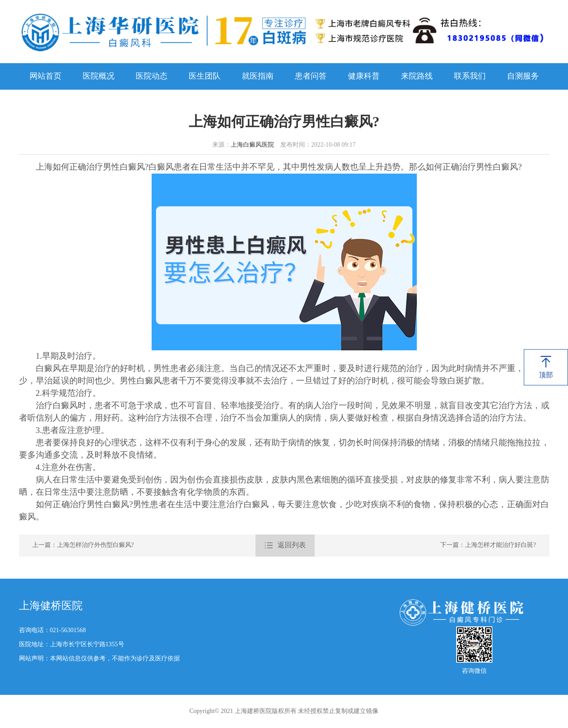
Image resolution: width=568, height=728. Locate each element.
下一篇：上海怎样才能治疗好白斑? (488, 545)
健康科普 (364, 76)
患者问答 (311, 76)
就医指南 (258, 76)
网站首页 (46, 76)
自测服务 (523, 76)
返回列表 (285, 546)
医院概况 (99, 76)
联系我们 (470, 76)
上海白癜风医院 (252, 145)
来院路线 (417, 76)
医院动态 (152, 76)
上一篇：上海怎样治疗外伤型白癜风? (83, 545)
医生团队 (205, 76)
